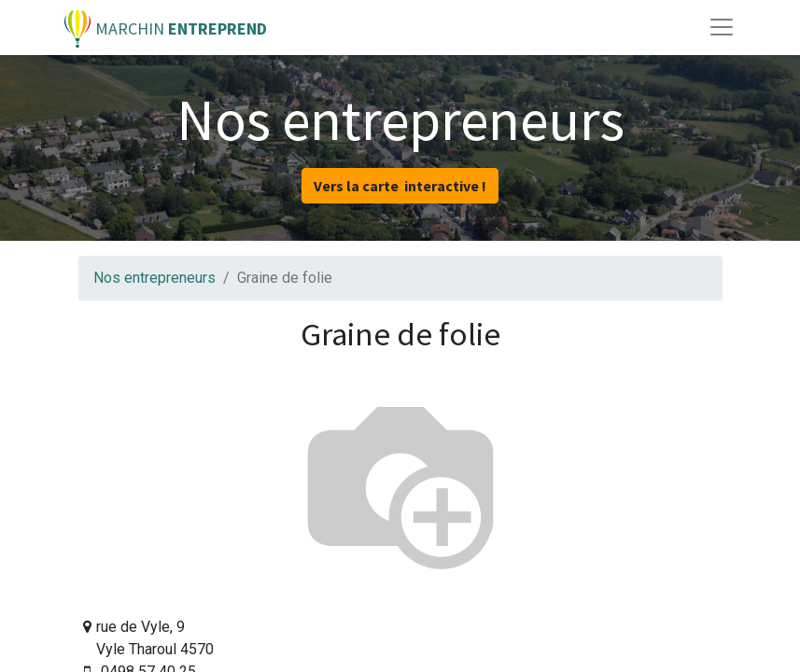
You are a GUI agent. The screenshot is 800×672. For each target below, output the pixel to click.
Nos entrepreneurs (154, 278)
